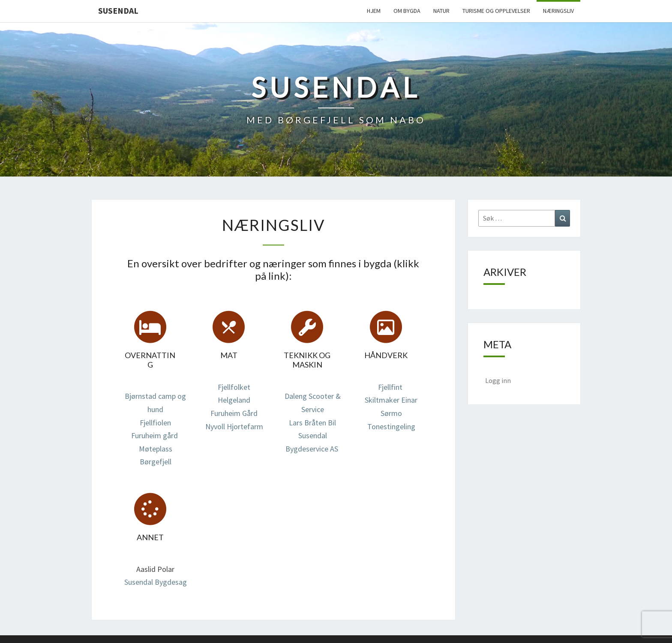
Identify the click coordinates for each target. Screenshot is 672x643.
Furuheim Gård (234, 413)
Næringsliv (558, 11)
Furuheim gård (154, 435)
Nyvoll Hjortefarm (234, 426)
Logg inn (498, 380)
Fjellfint (390, 387)
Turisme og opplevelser (496, 11)
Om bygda (407, 11)
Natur (441, 11)
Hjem (374, 11)
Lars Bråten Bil (312, 423)
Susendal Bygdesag (156, 582)
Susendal (118, 10)
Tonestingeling (391, 426)
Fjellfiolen (155, 423)
